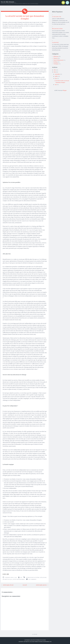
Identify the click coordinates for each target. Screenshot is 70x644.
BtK (34, 640)
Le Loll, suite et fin (57, 17)
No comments (32, 579)
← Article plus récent (7, 585)
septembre (57, 74)
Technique (56, 64)
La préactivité (55, 42)
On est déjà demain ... (8, 2)
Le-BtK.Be (35, 634)
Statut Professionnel (19, 579)
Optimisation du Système (33, 577)
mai (56, 85)
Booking (56, 62)
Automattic (27, 641)
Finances (56, 58)
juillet (56, 76)
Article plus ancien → (42, 585)
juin (56, 78)
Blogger (65, 90)
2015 (55, 70)
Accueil (25, 585)
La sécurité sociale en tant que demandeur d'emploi (25, 17)
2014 (55, 72)
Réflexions (43, 577)
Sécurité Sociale (7, 579)
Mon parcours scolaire (57, 29)
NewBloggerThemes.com (45, 641)
